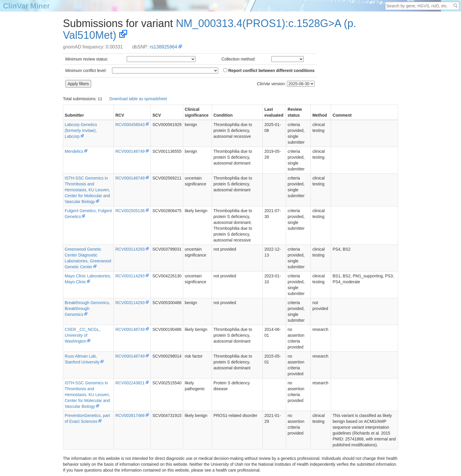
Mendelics (74, 151)
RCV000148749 (130, 151)
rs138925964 (163, 47)
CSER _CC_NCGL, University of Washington (82, 335)
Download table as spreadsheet (138, 99)
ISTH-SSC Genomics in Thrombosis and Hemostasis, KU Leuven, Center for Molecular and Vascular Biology (87, 190)
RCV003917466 (130, 415)
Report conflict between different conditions (269, 71)
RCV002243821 (130, 383)
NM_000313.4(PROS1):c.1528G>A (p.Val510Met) (210, 29)
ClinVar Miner (26, 6)
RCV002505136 (130, 211)
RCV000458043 (130, 125)
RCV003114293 (130, 249)
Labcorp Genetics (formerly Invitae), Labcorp (81, 130)
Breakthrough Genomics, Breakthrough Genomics (87, 309)
